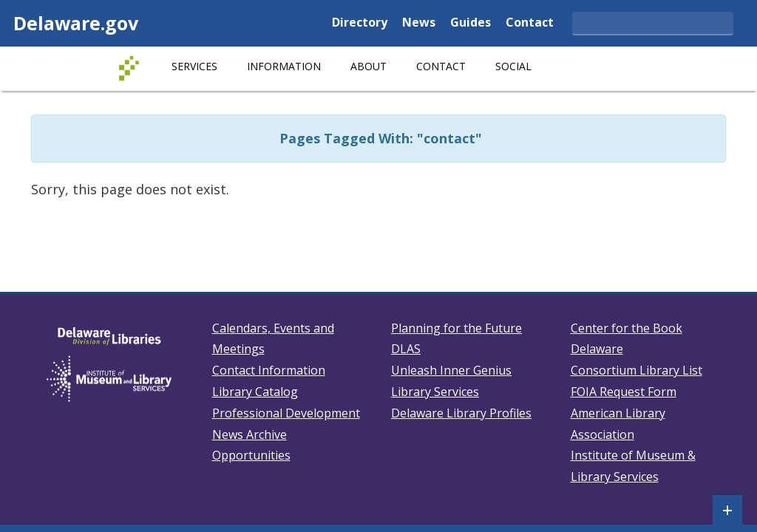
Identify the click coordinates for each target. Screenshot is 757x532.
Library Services (435, 392)
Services (194, 66)
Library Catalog (255, 392)
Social (513, 66)
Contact (530, 23)
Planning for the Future (456, 328)
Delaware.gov (76, 23)
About (369, 66)
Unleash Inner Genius (451, 370)
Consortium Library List (637, 370)
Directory (360, 23)
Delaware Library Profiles (461, 413)
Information (284, 66)
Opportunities (251, 455)
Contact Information (269, 370)
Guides (471, 23)
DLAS (406, 349)
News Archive (249, 434)
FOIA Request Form (624, 392)
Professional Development (286, 413)
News (419, 23)
